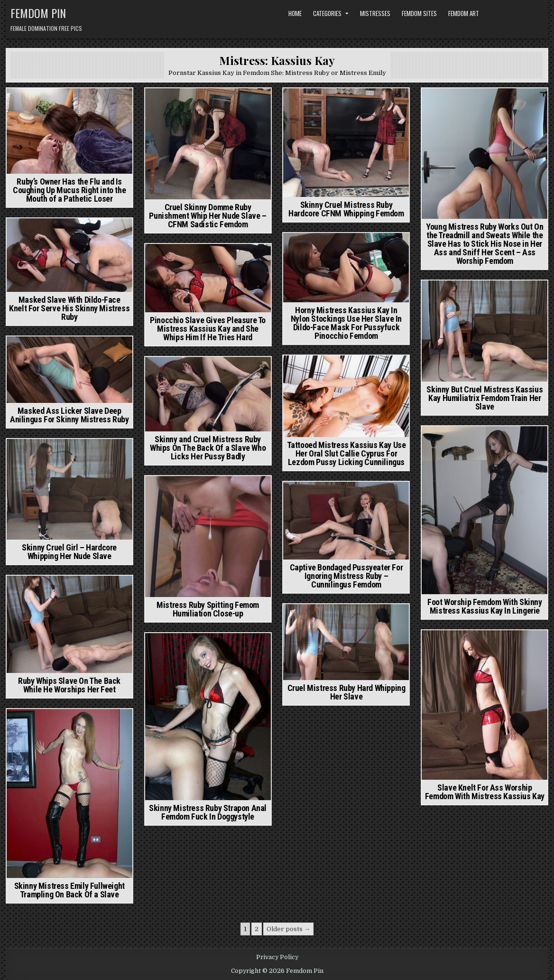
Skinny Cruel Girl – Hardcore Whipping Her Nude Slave (69, 552)
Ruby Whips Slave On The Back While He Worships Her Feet (69, 685)
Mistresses (375, 13)
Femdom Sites (419, 13)
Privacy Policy (277, 957)
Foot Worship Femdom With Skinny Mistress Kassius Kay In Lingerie (485, 606)
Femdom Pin (38, 13)
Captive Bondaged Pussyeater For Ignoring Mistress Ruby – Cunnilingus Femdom (346, 576)
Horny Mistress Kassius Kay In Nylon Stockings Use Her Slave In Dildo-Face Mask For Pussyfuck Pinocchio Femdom (346, 323)
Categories (327, 13)
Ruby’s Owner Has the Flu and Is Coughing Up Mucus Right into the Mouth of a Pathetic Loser (69, 190)
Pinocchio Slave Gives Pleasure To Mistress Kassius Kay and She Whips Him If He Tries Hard (208, 329)
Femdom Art (464, 13)
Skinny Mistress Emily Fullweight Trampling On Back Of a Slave (69, 890)
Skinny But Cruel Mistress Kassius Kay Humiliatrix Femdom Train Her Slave (485, 398)
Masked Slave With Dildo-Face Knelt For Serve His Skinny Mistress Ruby (69, 308)
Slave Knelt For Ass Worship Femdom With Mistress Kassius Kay (485, 792)
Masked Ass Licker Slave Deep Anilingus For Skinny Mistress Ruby (69, 415)
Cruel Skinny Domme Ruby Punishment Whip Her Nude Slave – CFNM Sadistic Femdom (208, 216)
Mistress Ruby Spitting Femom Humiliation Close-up (208, 609)
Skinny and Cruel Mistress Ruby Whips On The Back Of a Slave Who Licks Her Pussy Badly (208, 448)
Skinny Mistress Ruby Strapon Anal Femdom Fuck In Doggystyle (208, 812)
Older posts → (288, 929)
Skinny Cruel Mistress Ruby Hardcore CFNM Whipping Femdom (346, 209)
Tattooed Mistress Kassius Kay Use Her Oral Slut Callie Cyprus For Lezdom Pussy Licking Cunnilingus (346, 453)
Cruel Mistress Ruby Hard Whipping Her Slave (346, 692)
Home (295, 13)
